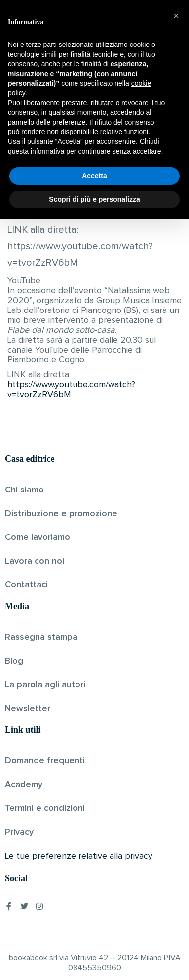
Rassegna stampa (41, 637)
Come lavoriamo (38, 537)
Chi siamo (24, 490)
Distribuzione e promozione (61, 514)
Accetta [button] (94, 936)
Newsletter (28, 709)
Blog (14, 661)
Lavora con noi (35, 561)
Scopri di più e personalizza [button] (94, 960)
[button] (176, 777)
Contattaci (26, 585)
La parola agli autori (45, 685)
